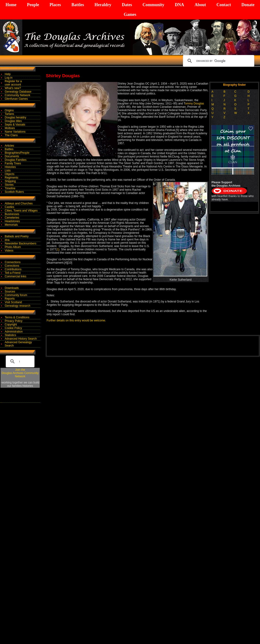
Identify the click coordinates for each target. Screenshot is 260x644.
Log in (9, 78)
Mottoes (10, 128)
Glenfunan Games (16, 99)
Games (130, 14)
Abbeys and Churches (19, 203)
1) (58, 249)
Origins (9, 110)
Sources (10, 292)
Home (11, 5)
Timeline (10, 188)
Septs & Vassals (15, 125)
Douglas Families (16, 160)
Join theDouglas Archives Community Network (20, 373)
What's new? (13, 88)
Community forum (16, 295)
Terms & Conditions (17, 317)
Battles (78, 5)
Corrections (12, 266)
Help (8, 74)
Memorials (11, 225)
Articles (9, 146)
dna (7, 240)
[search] (218, 61)
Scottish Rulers (14, 192)
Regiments (11, 178)
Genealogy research (18, 306)
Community (153, 5)
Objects (10, 174)
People (33, 5)
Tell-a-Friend (13, 273)
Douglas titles (13, 121)
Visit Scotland (13, 302)
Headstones (12, 221)
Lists (8, 171)
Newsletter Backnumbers (20, 243)
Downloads (12, 288)
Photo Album (13, 247)
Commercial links (15, 276)
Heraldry (103, 5)
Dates (127, 5)
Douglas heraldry (15, 117)
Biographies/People (17, 153)
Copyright (11, 324)
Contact (224, 5)
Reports (10, 299)
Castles (9, 207)
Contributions (13, 269)
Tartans (9, 114)
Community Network (18, 95)
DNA (179, 5)
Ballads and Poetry (17, 236)
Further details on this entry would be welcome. (76, 320)
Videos (9, 251)
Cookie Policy (13, 328)
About (200, 5)
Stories (9, 185)
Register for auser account (13, 83)
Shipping (10, 181)
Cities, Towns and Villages (21, 211)
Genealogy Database (18, 92)
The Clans (11, 135)
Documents (12, 156)
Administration (14, 332)
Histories (10, 167)
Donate (248, 5)
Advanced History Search (21, 339)
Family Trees (13, 163)
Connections (13, 262)
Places (55, 5)
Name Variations (15, 132)
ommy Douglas (194, 104)
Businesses (12, 214)
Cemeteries (12, 218)
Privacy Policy (14, 321)
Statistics (10, 335)
